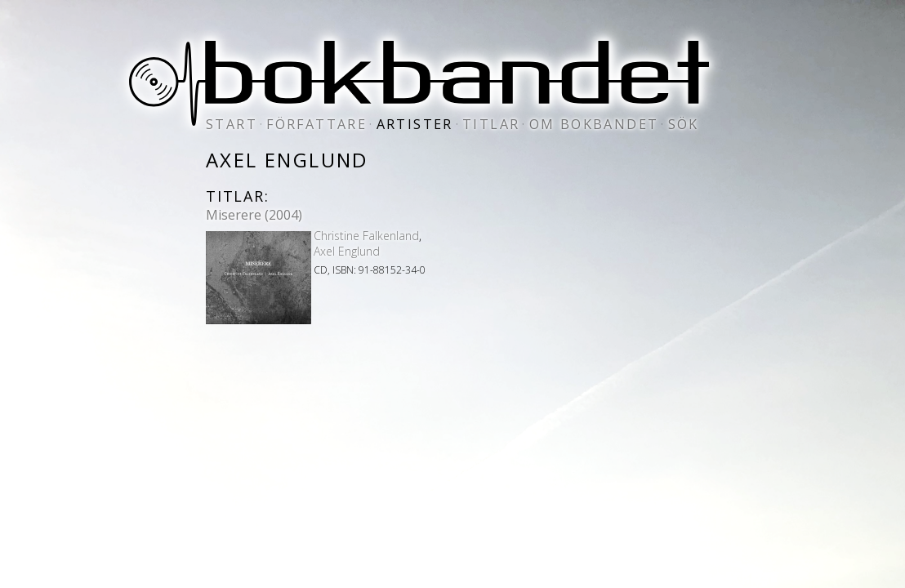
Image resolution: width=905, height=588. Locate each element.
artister (415, 124)
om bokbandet (594, 124)
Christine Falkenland (366, 236)
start (232, 124)
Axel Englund (347, 251)
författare (317, 124)
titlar (491, 124)
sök (684, 124)
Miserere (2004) (254, 215)
